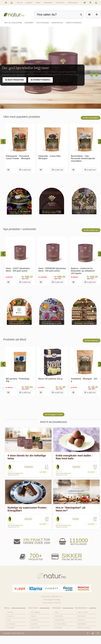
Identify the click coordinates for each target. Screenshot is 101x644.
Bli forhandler (73, 3)
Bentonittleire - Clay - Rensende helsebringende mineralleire (83, 161)
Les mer (43, 475)
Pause (97, 64)
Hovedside (10, 615)
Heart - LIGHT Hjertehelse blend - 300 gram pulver (18, 273)
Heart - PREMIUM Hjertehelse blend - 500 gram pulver (52, 273)
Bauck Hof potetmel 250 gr (50, 382)
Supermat (34, 619)
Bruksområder (59, 619)
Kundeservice (81, 623)
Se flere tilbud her (92, 344)
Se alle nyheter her (91, 233)
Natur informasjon (15, 476)
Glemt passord (82, 619)
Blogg (56, 615)
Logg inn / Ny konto (83, 615)
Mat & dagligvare (36, 615)
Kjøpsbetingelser (82, 627)
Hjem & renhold (35, 631)
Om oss (20, 3)
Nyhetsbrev (48, 3)
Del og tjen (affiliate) (60, 627)
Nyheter (29, 3)
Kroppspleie (34, 627)
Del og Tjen (60, 3)
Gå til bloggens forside (54, 417)
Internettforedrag (59, 623)
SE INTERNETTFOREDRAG (40, 83)
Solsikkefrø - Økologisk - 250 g (84, 383)
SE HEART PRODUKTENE (14, 83)
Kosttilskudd (34, 623)
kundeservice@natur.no (52, 599)
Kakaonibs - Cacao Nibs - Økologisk (50, 160)
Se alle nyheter (11, 627)
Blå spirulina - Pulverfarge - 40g (18, 383)
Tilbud (38, 3)
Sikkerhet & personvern (84, 631)
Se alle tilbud (11, 631)
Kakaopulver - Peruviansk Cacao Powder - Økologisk (18, 160)
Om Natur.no (11, 619)
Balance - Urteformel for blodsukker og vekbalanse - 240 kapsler (83, 274)
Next (97, 78)
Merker (9, 623)
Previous (92, 78)
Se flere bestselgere (91, 121)
